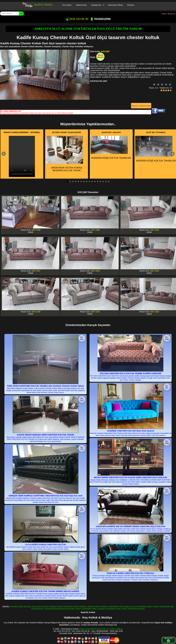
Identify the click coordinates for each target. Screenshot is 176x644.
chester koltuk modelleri (97, 607)
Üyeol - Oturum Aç (168, 14)
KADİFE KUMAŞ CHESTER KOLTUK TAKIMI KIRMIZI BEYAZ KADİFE (45, 591)
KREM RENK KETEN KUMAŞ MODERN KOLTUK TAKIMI (64, 154)
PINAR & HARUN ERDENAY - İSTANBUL (22, 132)
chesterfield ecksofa (136, 609)
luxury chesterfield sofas (141, 607)
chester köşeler (80, 607)
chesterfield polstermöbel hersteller (59, 609)
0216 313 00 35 (77, 19)
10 (92, 182)
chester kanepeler (65, 607)
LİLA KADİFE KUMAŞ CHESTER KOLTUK (45, 544)
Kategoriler (96, 5)
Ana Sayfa (67, 5)
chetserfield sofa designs (119, 607)
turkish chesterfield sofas (86, 609)
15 (106, 182)
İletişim (131, 5)
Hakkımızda (81, 5)
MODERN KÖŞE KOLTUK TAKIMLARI (111, 147)
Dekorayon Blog (115, 5)
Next (172, 154)
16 (109, 182)
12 (98, 182)
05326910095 (100, 19)
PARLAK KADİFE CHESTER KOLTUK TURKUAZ (130, 573)
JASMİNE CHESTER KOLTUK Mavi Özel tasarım (130, 431)
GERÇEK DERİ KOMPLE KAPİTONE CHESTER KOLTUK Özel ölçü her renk (45, 496)
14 (103, 182)
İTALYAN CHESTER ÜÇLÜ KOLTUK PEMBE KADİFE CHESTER (130, 373)
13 (100, 182)
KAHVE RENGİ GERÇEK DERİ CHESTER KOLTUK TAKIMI (46, 435)
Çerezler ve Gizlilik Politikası (111, 629)
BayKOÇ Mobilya (44, 5)
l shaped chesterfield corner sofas (112, 609)
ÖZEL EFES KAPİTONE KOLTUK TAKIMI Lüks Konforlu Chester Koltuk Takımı (45, 386)
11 (95, 182)
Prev (4, 154)
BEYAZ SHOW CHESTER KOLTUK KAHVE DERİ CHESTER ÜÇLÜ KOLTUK (131, 477)
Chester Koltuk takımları (21, 607)
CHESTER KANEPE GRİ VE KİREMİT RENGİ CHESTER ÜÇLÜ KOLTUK (131, 526)
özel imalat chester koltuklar (44, 607)
